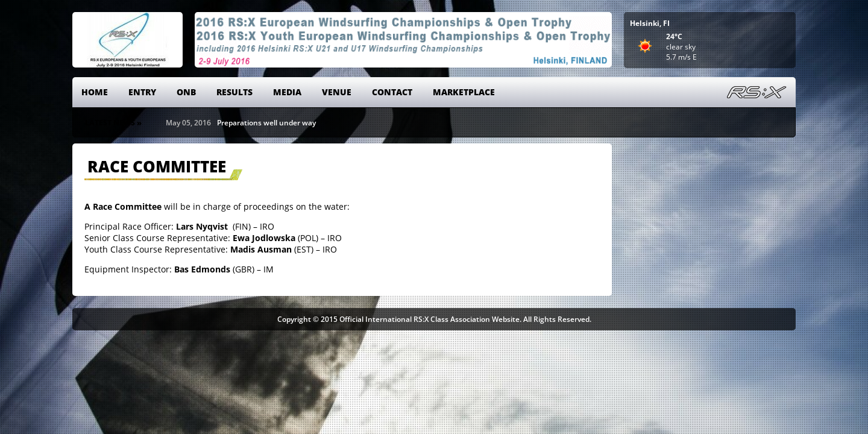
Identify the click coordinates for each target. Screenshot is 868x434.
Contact (392, 92)
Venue (337, 92)
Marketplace (464, 92)
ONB (186, 92)
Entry (142, 92)
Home (95, 92)
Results (234, 92)
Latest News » (113, 123)
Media (287, 92)
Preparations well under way (266, 123)
